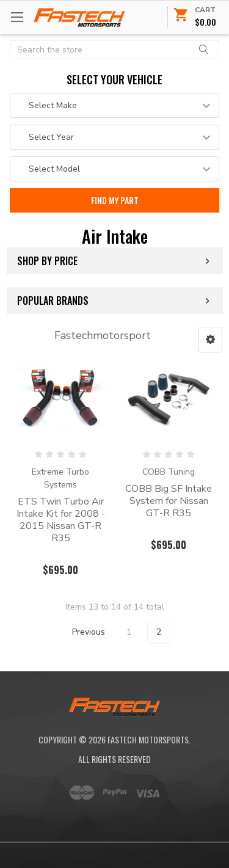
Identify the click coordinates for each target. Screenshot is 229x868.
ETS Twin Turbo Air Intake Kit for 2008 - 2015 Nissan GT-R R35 (61, 520)
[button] (210, 340)
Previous (81, 632)
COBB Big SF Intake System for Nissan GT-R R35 (169, 501)
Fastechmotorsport (103, 335)
